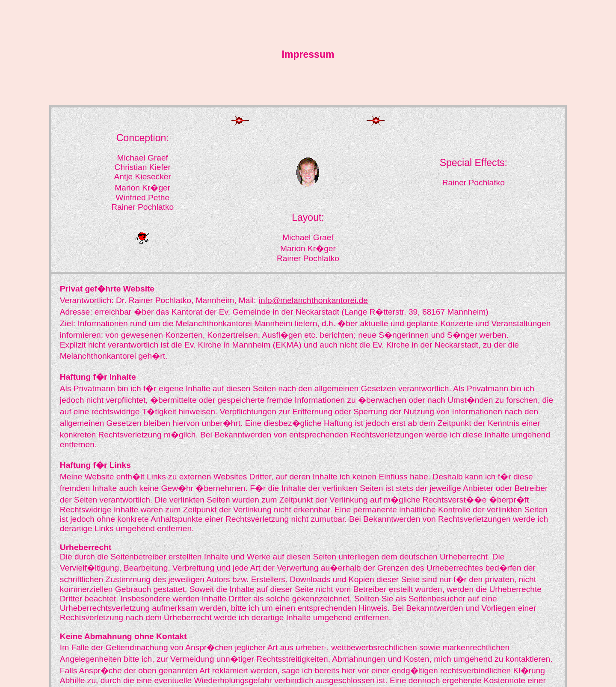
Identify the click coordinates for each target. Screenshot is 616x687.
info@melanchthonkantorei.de (313, 300)
